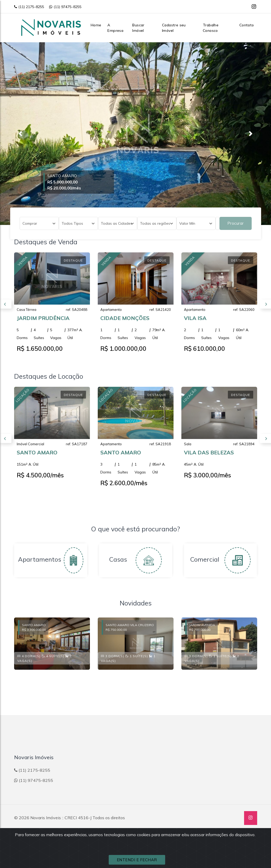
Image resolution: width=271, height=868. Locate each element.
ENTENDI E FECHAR (137, 860)
